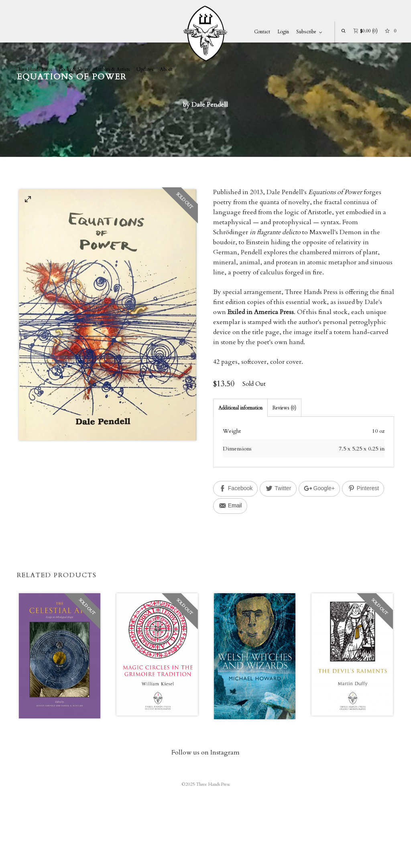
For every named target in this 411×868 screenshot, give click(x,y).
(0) (365, 30)
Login (283, 32)
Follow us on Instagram (205, 752)
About (166, 69)
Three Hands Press (34, 69)
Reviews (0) (284, 408)
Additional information (240, 408)
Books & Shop (73, 69)
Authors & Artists (112, 69)
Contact (262, 32)
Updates (145, 69)
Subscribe (306, 32)
